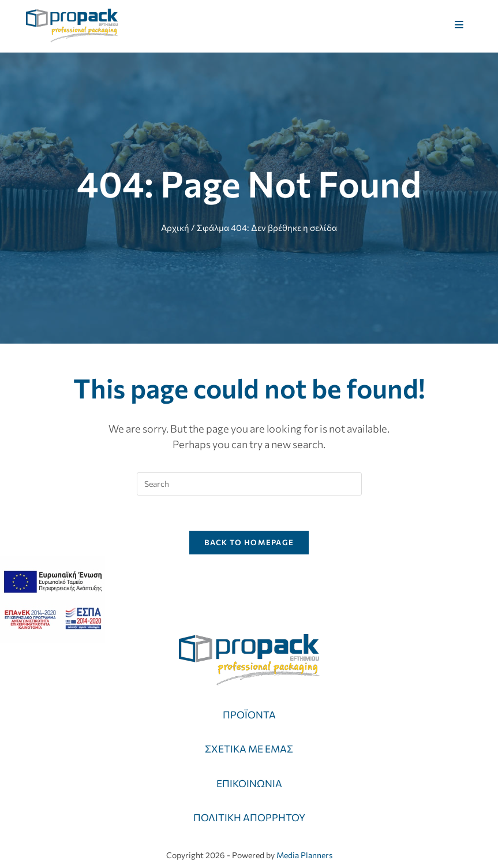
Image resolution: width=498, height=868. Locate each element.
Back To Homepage (249, 542)
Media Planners (304, 855)
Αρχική (175, 228)
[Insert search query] (249, 484)
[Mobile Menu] (459, 25)
